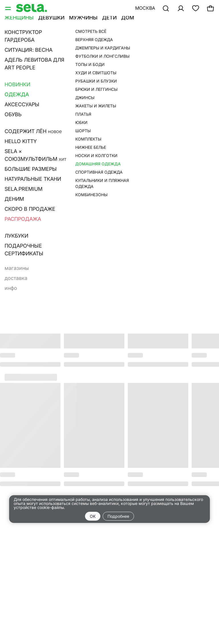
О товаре (128, 98)
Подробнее (118, 516)
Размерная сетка (139, 106)
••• (143, 25)
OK (93, 516)
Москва (145, 8)
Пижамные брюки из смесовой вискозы (158, 39)
